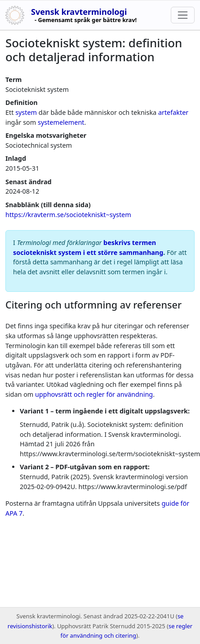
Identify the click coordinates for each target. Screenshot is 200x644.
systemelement (61, 122)
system (26, 112)
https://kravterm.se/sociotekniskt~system (68, 215)
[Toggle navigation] (183, 15)
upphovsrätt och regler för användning (94, 394)
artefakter (173, 112)
